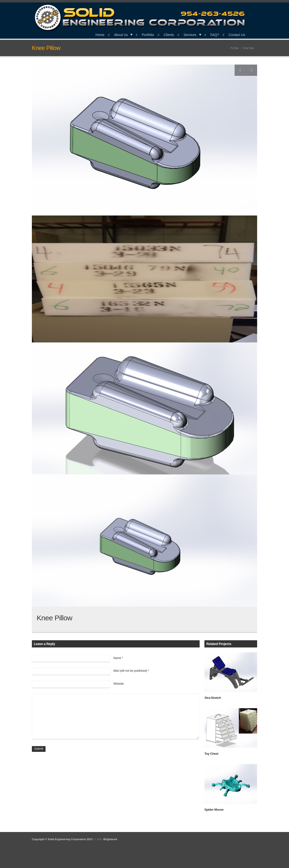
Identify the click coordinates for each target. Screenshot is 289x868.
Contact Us (237, 35)
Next (251, 70)
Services (190, 35)
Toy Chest (211, 754)
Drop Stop (248, 48)
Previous (240, 70)
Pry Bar (234, 48)
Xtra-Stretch (213, 698)
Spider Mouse (214, 810)
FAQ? (215, 35)
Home (100, 35)
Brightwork (110, 839)
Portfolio (148, 35)
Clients (169, 35)
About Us (121, 35)
